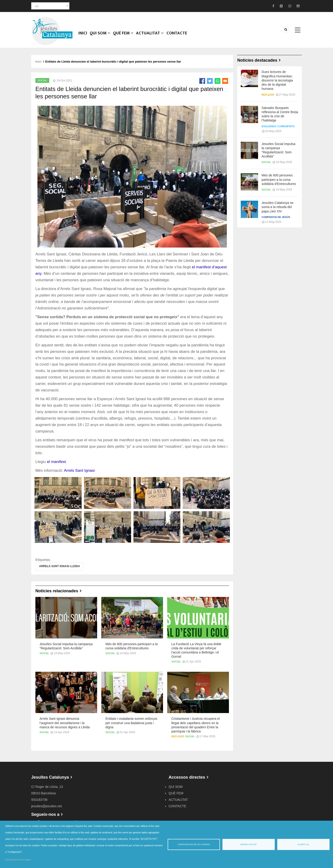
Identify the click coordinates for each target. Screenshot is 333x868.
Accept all (303, 844)
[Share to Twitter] (210, 81)
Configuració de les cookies (194, 844)
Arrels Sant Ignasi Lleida (60, 566)
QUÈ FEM (124, 36)
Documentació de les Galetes (18, 860)
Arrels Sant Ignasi (79, 470)
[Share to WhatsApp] (217, 81)
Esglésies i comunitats (278, 126)
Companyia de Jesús (276, 217)
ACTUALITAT (151, 36)
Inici (83, 36)
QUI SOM (101, 36)
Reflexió (178, 736)
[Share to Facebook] (202, 81)
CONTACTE (178, 36)
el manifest (56, 462)
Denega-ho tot (249, 844)
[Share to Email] (225, 81)
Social (42, 80)
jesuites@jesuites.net (47, 806)
